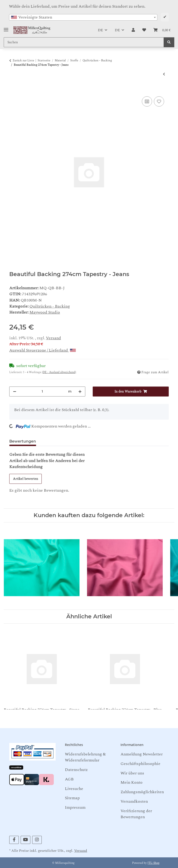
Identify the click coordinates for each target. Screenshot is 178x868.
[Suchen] (169, 42)
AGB (69, 779)
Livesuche (74, 789)
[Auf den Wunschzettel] (159, 101)
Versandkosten (134, 801)
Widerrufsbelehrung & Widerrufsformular (85, 757)
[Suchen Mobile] (84, 42)
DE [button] (100, 30)
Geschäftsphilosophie (140, 764)
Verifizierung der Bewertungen (136, 814)
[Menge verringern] (15, 392)
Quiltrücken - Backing (50, 306)
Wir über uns (132, 773)
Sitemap (72, 798)
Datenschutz (76, 770)
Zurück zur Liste (23, 61)
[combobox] (83, 17)
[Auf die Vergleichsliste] (147, 101)
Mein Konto (132, 782)
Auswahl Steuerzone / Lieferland (43, 350)
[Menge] (42, 392)
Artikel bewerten (25, 479)
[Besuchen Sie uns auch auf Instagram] (37, 840)
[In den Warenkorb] (13, 90)
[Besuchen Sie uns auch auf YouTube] (25, 840)
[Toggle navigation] (6, 28)
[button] (133, 30)
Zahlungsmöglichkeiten (142, 792)
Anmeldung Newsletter (142, 754)
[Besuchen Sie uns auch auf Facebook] (14, 840)
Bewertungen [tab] (23, 441)
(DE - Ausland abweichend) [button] (59, 372)
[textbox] (83, 17)
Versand (53, 338)
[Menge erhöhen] (80, 392)
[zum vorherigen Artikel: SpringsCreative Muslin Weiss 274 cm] (164, 74)
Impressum (75, 807)
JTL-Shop (153, 863)
